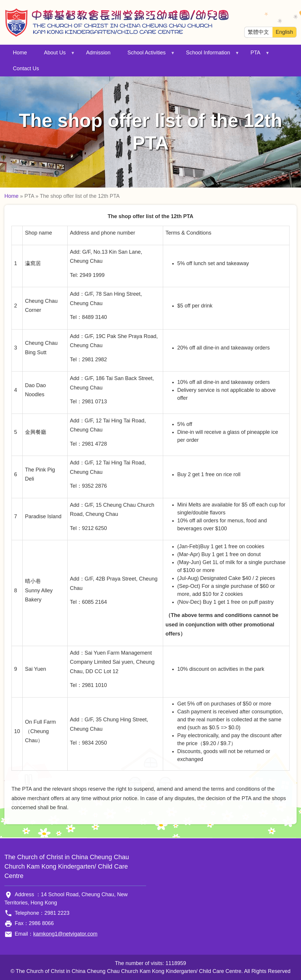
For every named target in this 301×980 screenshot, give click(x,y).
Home (20, 53)
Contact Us (26, 68)
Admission (98, 53)
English (284, 32)
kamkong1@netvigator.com (65, 934)
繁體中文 (258, 32)
